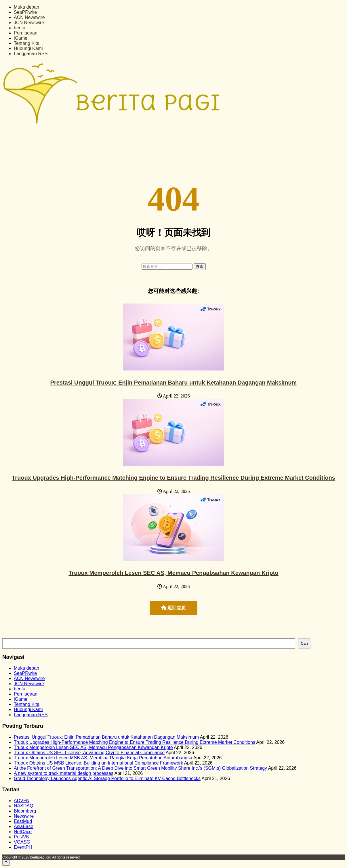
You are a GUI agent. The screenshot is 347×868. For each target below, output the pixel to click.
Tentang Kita (27, 43)
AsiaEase (24, 826)
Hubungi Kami (28, 48)
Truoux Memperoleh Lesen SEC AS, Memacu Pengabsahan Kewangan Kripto (173, 573)
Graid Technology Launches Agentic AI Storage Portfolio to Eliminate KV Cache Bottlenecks (107, 778)
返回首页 (173, 608)
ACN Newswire (29, 17)
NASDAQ (24, 806)
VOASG (22, 842)
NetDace (23, 832)
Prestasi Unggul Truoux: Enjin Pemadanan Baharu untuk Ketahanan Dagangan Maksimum (174, 383)
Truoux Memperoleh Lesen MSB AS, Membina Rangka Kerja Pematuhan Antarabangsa (103, 758)
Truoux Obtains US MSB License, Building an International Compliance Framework (98, 763)
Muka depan (26, 7)
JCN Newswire (29, 23)
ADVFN (22, 801)
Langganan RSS (31, 54)
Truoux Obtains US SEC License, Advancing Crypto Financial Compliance (89, 753)
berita (20, 28)
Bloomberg (25, 811)
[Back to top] (6, 863)
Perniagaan (26, 33)
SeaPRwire (25, 12)
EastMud (23, 821)
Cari (304, 643)
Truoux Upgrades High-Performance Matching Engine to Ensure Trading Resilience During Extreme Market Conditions (173, 478)
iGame (21, 38)
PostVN (22, 837)
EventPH (23, 847)
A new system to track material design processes (64, 773)
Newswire (24, 816)
